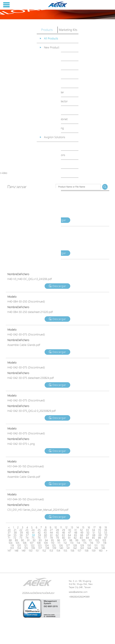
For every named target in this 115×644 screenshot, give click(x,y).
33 (87, 530)
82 (75, 538)
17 (94, 527)
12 (66, 527)
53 (106, 533)
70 (106, 535)
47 (70, 533)
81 (69, 538)
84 (87, 538)
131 (96, 545)
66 (82, 535)
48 (76, 533)
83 (81, 538)
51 (94, 533)
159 (94, 551)
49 (82, 533)
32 (81, 530)
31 (75, 530)
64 (69, 535)
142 (75, 548)
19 (106, 527)
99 (77, 540)
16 (89, 527)
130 (89, 545)
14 (78, 527)
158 (86, 551)
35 (100, 530)
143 (82, 548)
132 (103, 545)
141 (68, 548)
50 (88, 533)
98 (71, 540)
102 (97, 540)
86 (100, 538)
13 (72, 527)
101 (90, 540)
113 (72, 543)
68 (94, 535)
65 (76, 535)
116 (92, 543)
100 (83, 540)
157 (79, 551)
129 (82, 545)
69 (100, 535)
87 (106, 538)
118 (105, 543)
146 (103, 548)
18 (100, 527)
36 (106, 530)
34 (94, 530)
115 (85, 543)
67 (88, 535)
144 (89, 548)
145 (96, 548)
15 (83, 527)
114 (78, 543)
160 (101, 551)
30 (70, 530)
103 (104, 540)
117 (98, 543)
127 (68, 545)
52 (100, 533)
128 (75, 545)
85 (94, 538)
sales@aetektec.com (78, 592)
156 (72, 551)
